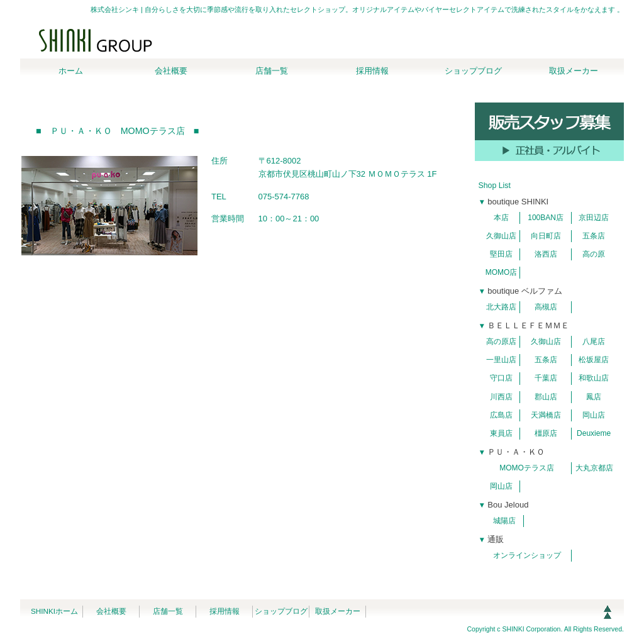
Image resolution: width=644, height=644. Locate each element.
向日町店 (546, 236)
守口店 (501, 378)
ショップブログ (281, 611)
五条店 (594, 236)
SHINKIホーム (54, 611)
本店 (501, 218)
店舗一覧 (168, 611)
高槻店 (546, 307)
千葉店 (546, 378)
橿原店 (546, 433)
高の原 (594, 254)
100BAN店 (546, 218)
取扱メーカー (338, 611)
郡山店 (546, 397)
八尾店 (594, 341)
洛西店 (546, 254)
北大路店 (501, 307)
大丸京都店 (594, 468)
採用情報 (225, 611)
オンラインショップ (527, 555)
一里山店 (501, 360)
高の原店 (501, 341)
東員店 (501, 433)
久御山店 (501, 236)
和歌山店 (594, 378)
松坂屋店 (594, 360)
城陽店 (504, 521)
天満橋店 (546, 415)
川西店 (501, 397)
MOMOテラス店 (527, 468)
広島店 (501, 415)
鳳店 (594, 397)
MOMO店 (502, 272)
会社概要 (111, 611)
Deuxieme (594, 433)
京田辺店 (594, 218)
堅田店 (501, 254)
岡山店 (594, 415)
